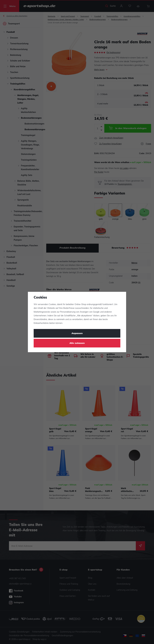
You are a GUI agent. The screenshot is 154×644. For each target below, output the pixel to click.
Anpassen (77, 333)
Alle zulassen (77, 343)
